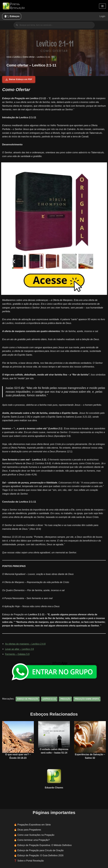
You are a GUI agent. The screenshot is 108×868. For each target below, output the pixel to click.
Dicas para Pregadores (29, 828)
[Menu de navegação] (102, 6)
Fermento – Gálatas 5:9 (17, 652)
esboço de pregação (28, 697)
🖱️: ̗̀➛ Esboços (12, 16)
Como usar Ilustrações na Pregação (36, 833)
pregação (65, 697)
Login (102, 16)
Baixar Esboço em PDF (19, 79)
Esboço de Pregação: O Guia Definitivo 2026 (40, 854)
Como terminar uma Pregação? (33, 838)
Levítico (17, 57)
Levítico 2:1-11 (49, 697)
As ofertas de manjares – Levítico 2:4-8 (25, 642)
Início (9, 57)
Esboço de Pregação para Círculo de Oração (40, 849)
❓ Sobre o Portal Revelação (29, 859)
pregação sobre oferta (87, 697)
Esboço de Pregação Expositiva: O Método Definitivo (44, 843)
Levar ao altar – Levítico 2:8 (19, 647)
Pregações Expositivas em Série (34, 823)
